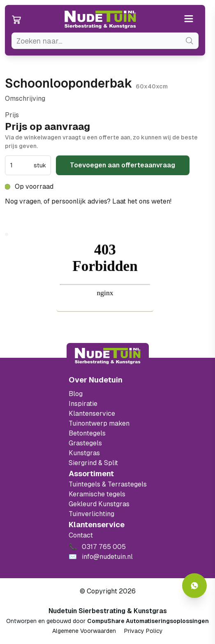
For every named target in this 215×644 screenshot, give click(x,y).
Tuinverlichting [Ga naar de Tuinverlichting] (91, 514)
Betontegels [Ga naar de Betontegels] (87, 433)
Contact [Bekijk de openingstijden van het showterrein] (81, 535)
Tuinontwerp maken (99, 423)
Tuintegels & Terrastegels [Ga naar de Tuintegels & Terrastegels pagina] (108, 484)
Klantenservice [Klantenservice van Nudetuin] (92, 414)
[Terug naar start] (108, 356)
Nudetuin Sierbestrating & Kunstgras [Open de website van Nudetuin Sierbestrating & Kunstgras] (108, 611)
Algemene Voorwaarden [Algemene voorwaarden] (84, 631)
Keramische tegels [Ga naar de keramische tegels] (97, 494)
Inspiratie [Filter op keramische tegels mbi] (83, 404)
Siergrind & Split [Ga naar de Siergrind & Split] (93, 463)
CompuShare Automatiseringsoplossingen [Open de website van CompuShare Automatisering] (148, 621)
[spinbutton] (21, 165)
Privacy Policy (143, 631)
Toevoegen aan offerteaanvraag (123, 165)
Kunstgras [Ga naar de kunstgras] (84, 453)
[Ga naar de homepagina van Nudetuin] (100, 20)
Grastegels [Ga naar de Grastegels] (85, 443)
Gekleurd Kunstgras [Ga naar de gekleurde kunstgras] (99, 504)
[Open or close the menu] (189, 20)
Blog (76, 394)
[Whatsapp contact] (194, 586)
